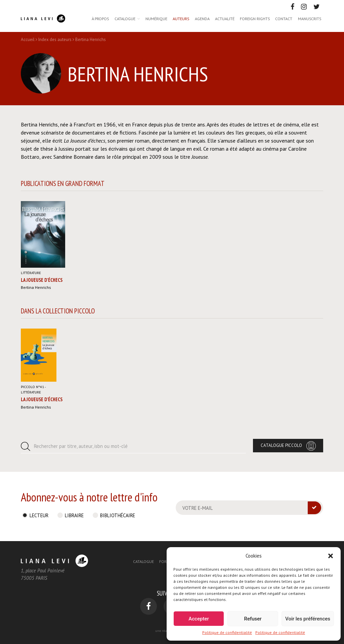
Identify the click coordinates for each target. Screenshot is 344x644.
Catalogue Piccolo (281, 445)
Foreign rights (255, 18)
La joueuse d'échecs (42, 280)
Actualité (225, 18)
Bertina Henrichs (36, 287)
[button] (331, 556)
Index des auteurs (55, 40)
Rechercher (81, 446)
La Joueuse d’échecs (42, 399)
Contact (284, 18)
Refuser (253, 619)
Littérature (31, 273)
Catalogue (125, 18)
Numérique (156, 18)
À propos (100, 18)
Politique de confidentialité (227, 632)
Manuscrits (310, 18)
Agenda (202, 18)
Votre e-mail (198, 508)
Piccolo (32, 387)
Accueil (28, 40)
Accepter (199, 619)
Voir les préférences (308, 619)
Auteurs (181, 18)
